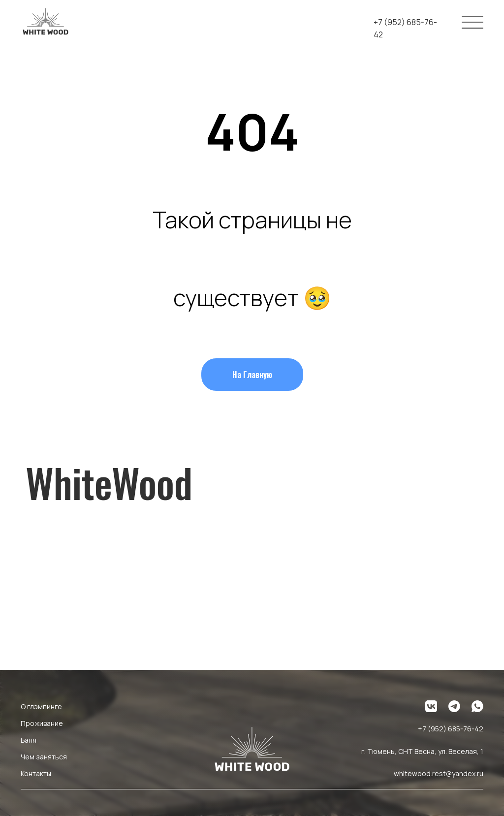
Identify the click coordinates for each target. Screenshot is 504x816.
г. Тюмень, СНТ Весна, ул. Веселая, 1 (422, 751)
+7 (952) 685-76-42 (451, 729)
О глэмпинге (41, 706)
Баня (29, 740)
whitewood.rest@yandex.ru (439, 773)
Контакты (36, 773)
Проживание (42, 723)
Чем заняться (44, 757)
